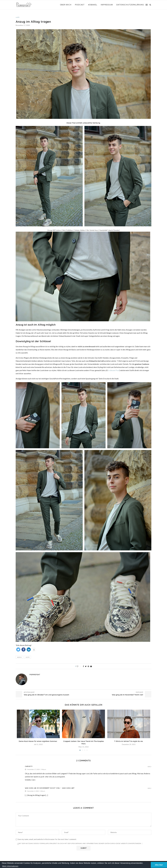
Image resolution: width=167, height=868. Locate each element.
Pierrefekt (35, 675)
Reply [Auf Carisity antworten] (149, 767)
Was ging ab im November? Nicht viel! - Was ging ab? (50, 788)
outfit (18, 17)
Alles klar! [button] (159, 865)
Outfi (28, 657)
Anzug (19, 657)
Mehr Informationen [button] (10, 866)
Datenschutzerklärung (130, 5)
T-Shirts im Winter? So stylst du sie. (129, 741)
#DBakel (93, 5)
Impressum (107, 5)
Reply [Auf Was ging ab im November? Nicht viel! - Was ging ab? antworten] (149, 788)
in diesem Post (114, 370)
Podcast (80, 5)
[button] (18, 649)
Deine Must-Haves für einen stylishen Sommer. (38, 741)
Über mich (66, 5)
